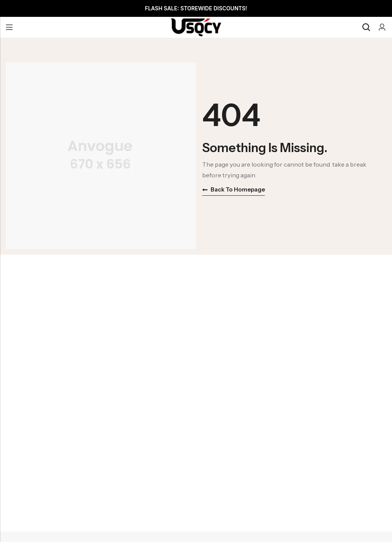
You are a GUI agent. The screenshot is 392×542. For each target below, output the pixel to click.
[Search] (366, 27)
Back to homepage (234, 189)
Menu (9, 28)
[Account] (382, 27)
